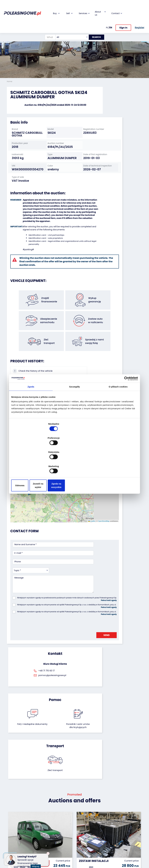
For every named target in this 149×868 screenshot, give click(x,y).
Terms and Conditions (82, 853)
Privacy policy (84, 858)
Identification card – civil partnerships (43, 226)
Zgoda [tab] (31, 410)
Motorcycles (13, 848)
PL (107, 14)
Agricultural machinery (13, 832)
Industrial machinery (12, 825)
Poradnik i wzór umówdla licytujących (84, 604)
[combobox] (69, 24)
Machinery (12, 844)
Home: (10, 81)
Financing (58, 812)
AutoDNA (58, 841)
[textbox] (69, 24)
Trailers (10, 816)
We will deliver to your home (61, 832)
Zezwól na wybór (74, 464)
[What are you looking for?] (48, 24)
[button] (146, 39)
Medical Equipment (12, 839)
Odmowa (32, 464)
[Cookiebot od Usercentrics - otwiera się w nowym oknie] (125, 402)
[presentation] (35, 545)
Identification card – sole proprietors (43, 229)
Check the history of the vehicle (23, 368)
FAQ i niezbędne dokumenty (65, 603)
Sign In (123, 14)
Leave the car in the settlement (38, 820)
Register (81, 844)
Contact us (82, 840)
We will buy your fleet (38, 814)
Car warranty (60, 816)
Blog (79, 816)
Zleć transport (121, 600)
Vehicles (11, 812)
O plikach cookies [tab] (118, 410)
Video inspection (59, 825)
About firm (82, 812)
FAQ (79, 848)
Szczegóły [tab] (74, 410)
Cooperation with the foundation (83, 823)
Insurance (58, 820)
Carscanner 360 (62, 837)
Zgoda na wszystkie (117, 464)
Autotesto (58, 845)
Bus (9, 820)
